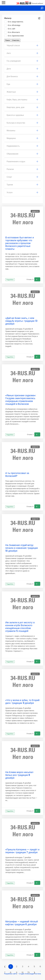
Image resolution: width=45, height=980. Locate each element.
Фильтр (8, 18)
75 (28, 972)
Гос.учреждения (22, 61)
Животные (22, 92)
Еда (22, 84)
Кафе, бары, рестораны (22, 100)
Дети (22, 69)
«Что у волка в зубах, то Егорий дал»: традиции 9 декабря (22, 702)
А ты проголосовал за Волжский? (17, 475)
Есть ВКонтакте (13, 32)
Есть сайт (11, 29)
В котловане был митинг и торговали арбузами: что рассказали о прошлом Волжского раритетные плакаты (20, 243)
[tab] (22, 46)
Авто (22, 53)
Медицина (22, 138)
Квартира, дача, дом (22, 107)
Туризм (22, 185)
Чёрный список (22, 45)
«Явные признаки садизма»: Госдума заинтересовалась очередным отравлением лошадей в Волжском (21, 400)
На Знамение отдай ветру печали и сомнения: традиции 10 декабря (22, 548)
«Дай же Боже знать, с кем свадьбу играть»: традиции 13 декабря (21, 321)
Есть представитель (15, 22)
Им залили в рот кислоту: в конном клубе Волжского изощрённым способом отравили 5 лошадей (20, 627)
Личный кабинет (37, 3)
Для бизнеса (22, 76)
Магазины (22, 131)
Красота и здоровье (22, 115)
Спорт (22, 177)
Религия (22, 169)
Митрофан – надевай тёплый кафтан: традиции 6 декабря (22, 923)
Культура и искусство (22, 123)
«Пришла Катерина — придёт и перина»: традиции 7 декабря (22, 851)
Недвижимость (22, 146)
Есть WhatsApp (13, 25)
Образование (22, 154)
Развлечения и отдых (22, 162)
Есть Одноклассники (15, 36)
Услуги (22, 192)
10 (23, 972)
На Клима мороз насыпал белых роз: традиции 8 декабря (19, 775)
